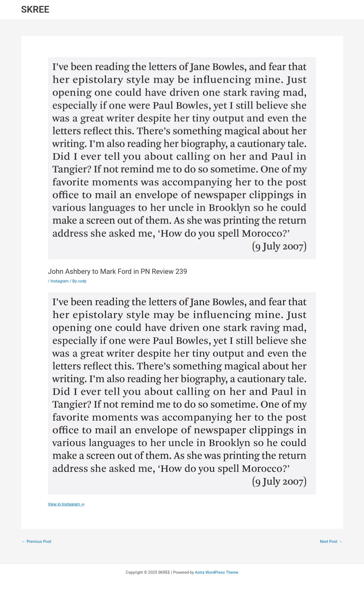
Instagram (60, 281)
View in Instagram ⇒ (66, 504)
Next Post (331, 542)
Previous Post (37, 542)
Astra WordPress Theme (217, 572)
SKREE (35, 10)
